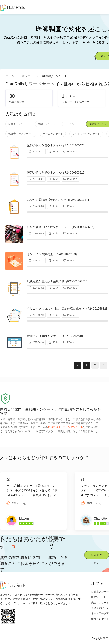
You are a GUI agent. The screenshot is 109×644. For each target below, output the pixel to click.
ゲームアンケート (53, 134)
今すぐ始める (97, 556)
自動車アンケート (18, 124)
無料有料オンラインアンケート (65, 427)
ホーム (10, 76)
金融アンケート (47, 124)
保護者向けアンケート (21, 134)
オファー (28, 76)
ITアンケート (72, 124)
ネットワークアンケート (86, 134)
